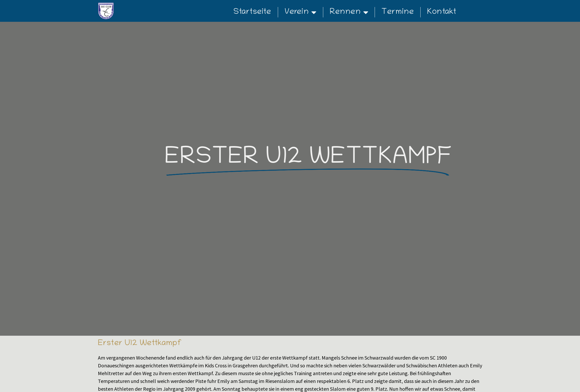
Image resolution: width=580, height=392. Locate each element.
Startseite (252, 12)
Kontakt (442, 12)
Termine (398, 12)
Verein (301, 12)
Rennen (349, 12)
